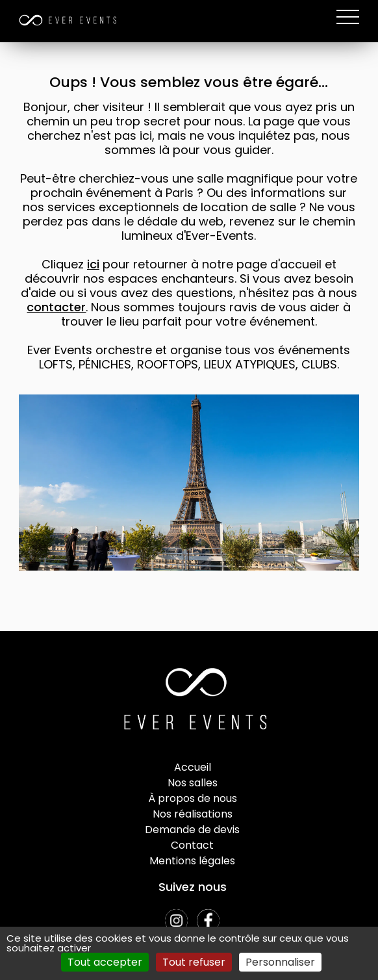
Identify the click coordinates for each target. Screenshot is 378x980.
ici (93, 264)
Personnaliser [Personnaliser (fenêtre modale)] (280, 962)
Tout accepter (105, 962)
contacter (56, 307)
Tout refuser (194, 962)
